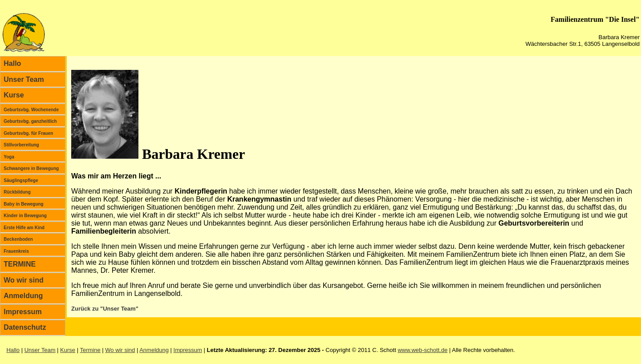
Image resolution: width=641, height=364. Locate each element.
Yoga (9, 157)
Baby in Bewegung (23, 204)
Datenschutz (25, 327)
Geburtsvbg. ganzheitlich (30, 121)
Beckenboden (18, 239)
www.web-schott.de (422, 350)
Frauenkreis (16, 251)
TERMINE (20, 264)
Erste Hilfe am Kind (24, 228)
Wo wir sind (23, 280)
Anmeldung (23, 296)
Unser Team (24, 79)
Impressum (22, 312)
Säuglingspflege (21, 180)
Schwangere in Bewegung (31, 168)
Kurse (14, 95)
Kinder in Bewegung (25, 216)
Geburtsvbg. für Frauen (28, 133)
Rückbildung (17, 192)
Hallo (12, 63)
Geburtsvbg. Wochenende (31, 110)
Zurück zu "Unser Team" (105, 309)
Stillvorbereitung (21, 145)
